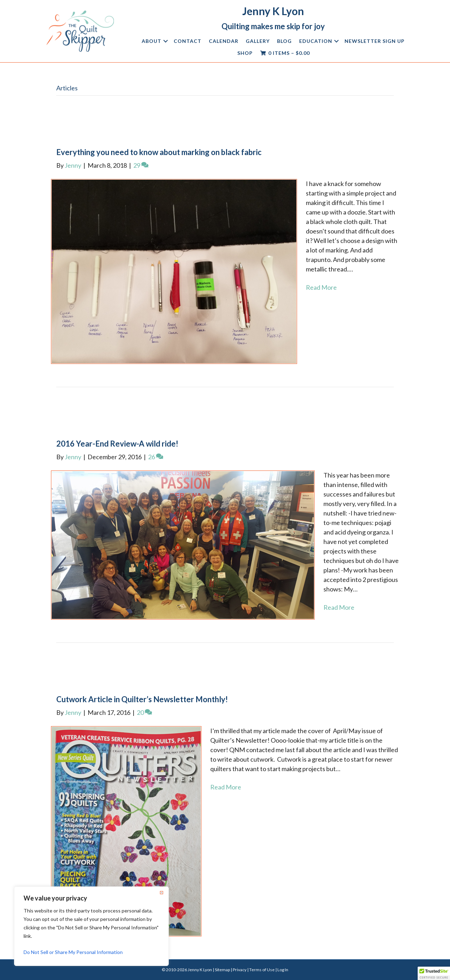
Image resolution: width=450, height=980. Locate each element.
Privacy (240, 970)
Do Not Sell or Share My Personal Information (73, 952)
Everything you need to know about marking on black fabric (159, 152)
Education (316, 41)
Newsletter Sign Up (375, 41)
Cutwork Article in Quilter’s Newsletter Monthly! (142, 699)
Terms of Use (262, 970)
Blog (284, 41)
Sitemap (222, 970)
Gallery (258, 41)
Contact (188, 41)
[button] (166, 41)
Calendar (224, 41)
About (152, 41)
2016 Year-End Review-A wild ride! (117, 444)
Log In (283, 970)
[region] (91, 926)
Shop (245, 53)
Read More (321, 287)
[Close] (161, 892)
